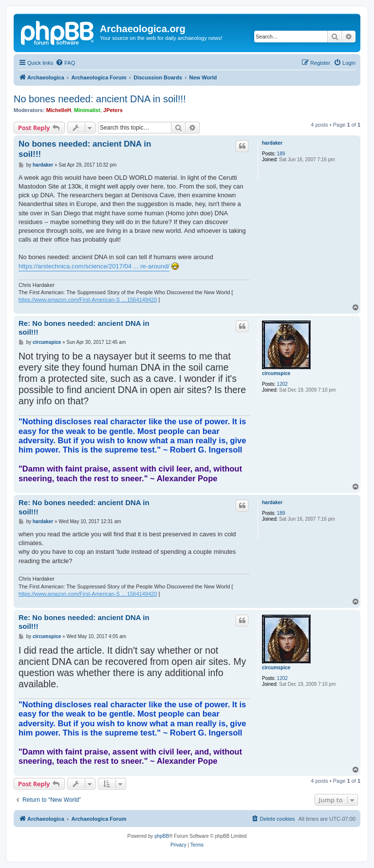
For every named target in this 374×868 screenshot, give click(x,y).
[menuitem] (65, 63)
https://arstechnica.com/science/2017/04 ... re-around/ (94, 266)
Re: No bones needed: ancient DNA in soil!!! (84, 328)
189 (281, 154)
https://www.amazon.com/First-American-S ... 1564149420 (88, 300)
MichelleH (59, 110)
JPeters (113, 110)
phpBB (162, 836)
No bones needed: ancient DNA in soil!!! (100, 99)
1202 (282, 384)
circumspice (276, 373)
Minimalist (87, 110)
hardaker (272, 143)
